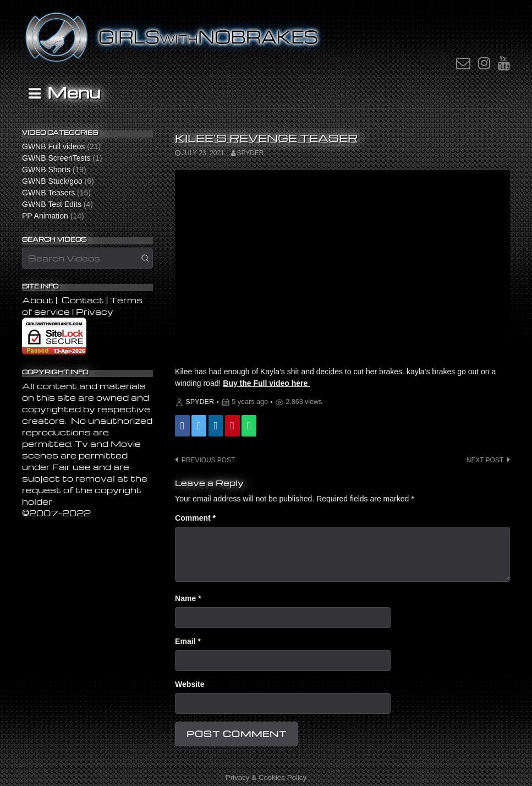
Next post (485, 460)
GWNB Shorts (46, 170)
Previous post (208, 460)
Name (188, 598)
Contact (83, 300)
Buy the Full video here (266, 383)
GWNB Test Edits (52, 204)
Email (188, 641)
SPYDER (251, 153)
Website (190, 684)
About (39, 300)
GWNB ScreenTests (56, 158)
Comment (195, 518)
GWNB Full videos (53, 146)
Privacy (95, 312)
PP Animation (45, 216)
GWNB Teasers (48, 193)
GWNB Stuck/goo (52, 181)
